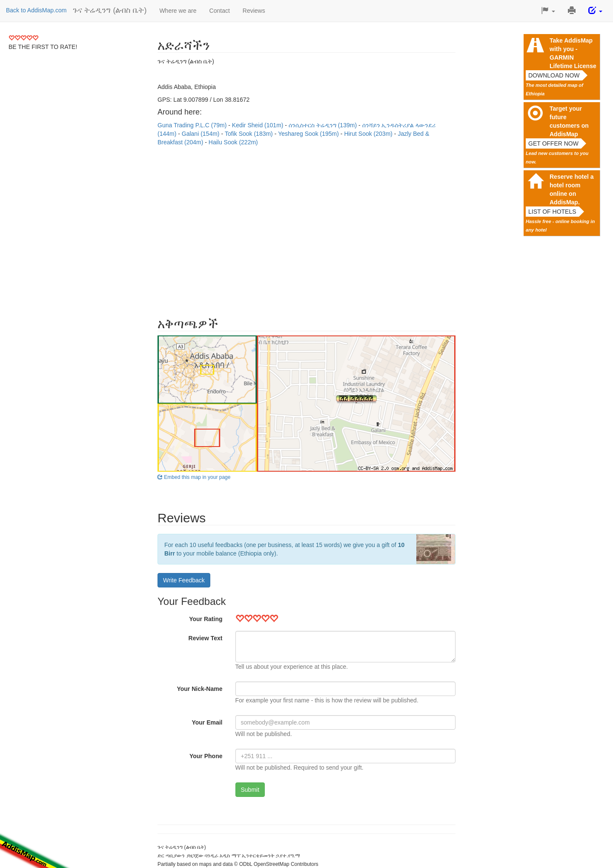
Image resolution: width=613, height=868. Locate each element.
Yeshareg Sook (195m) (309, 134)
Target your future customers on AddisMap (569, 121)
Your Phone (206, 756)
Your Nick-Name (199, 689)
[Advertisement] (306, 227)
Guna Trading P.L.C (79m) (193, 125)
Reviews (254, 11)
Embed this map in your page (194, 477)
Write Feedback (184, 580)
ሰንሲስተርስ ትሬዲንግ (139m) (324, 125)
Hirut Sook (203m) (369, 134)
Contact (220, 11)
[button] (548, 11)
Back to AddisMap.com (36, 10)
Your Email (207, 722)
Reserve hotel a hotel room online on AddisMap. (572, 189)
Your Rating (206, 619)
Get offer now (553, 143)
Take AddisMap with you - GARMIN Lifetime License (573, 53)
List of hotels (552, 212)
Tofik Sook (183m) (250, 134)
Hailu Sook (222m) (233, 142)
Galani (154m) (202, 134)
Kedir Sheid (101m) (259, 125)
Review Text (206, 638)
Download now (554, 75)
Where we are (178, 11)
